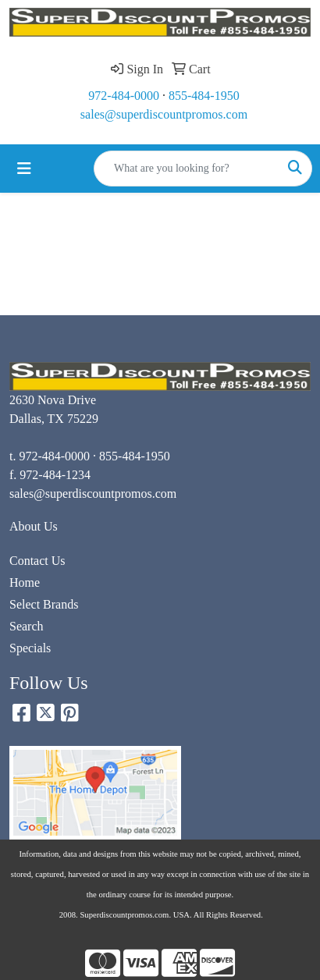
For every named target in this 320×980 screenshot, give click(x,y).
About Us (34, 526)
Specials (30, 648)
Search (27, 626)
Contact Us (37, 561)
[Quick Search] (187, 169)
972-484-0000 (124, 96)
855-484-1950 (204, 96)
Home (25, 582)
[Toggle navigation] (24, 169)
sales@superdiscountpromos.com (164, 114)
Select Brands (44, 604)
